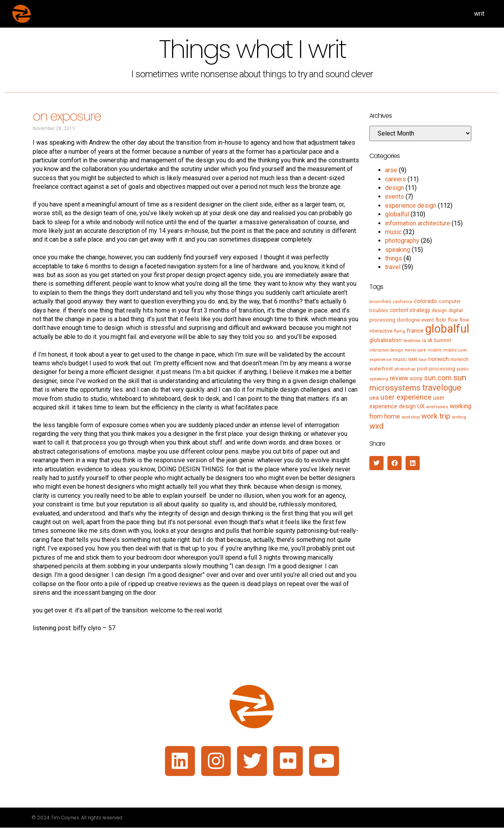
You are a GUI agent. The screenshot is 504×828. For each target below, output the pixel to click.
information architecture (418, 223)
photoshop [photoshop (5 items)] (405, 369)
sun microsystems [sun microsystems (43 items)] (418, 382)
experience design (411, 206)
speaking (398, 250)
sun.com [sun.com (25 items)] (438, 378)
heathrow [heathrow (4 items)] (412, 341)
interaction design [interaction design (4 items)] (386, 350)
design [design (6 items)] (439, 311)
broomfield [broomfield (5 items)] (380, 301)
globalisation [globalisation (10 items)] (385, 340)
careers (396, 179)
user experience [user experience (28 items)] (406, 397)
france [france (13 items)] (415, 331)
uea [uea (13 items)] (374, 398)
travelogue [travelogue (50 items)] (442, 388)
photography (402, 241)
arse (391, 170)
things (394, 258)
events (395, 196)
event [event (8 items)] (428, 320)
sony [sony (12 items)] (416, 378)
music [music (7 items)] (400, 359)
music (393, 232)
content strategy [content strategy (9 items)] (410, 310)
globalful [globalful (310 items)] (447, 329)
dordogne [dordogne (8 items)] (408, 320)
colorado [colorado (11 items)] (425, 301)
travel (393, 267)
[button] (376, 463)
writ (479, 14)
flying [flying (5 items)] (400, 331)
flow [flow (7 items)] (453, 320)
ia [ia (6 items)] (424, 341)
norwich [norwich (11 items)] (439, 359)
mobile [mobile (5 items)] (435, 350)
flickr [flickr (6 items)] (441, 320)
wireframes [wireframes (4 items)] (437, 407)
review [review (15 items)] (399, 378)
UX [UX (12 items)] (421, 406)
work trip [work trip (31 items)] (436, 416)
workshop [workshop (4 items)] (411, 417)
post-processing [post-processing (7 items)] (436, 369)
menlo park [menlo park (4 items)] (415, 350)
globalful (397, 214)
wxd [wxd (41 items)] (376, 426)
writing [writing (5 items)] (459, 417)
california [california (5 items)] (402, 301)
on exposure (67, 116)
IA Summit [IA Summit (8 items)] (439, 340)
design (395, 188)
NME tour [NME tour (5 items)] (418, 359)
